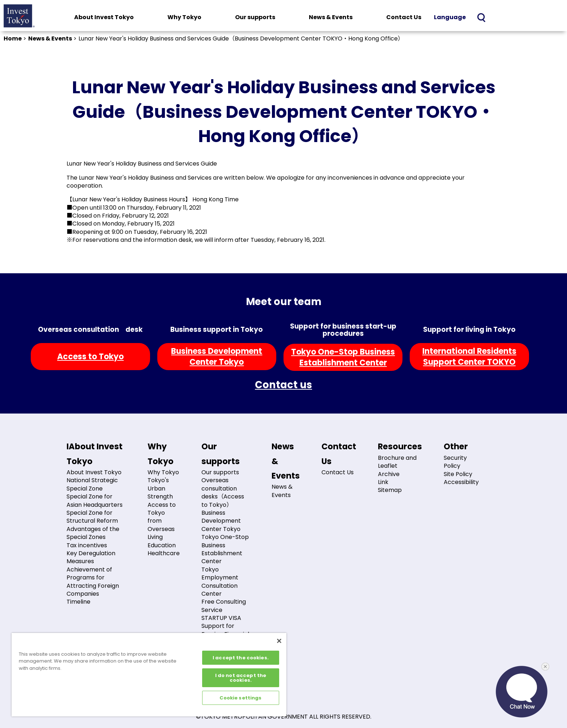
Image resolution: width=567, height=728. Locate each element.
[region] (149, 675)
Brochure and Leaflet (397, 462)
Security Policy (455, 462)
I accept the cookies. (241, 658)
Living (155, 537)
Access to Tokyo (90, 357)
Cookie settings (240, 698)
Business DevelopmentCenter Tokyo (217, 357)
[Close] (279, 641)
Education (162, 545)
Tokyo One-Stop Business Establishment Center (225, 549)
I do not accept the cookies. (241, 678)
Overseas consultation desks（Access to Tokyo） (223, 492)
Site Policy (458, 474)
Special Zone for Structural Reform (92, 517)
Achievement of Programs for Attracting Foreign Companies (93, 582)
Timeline (78, 602)
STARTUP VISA (221, 618)
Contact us (283, 385)
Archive (389, 474)
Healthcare (164, 553)
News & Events (331, 17)
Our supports (255, 17)
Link (383, 482)
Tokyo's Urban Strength (160, 488)
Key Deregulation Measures (91, 557)
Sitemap (390, 490)
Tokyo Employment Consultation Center (220, 582)
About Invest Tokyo (104, 17)
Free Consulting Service (224, 606)
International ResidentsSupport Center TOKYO (469, 357)
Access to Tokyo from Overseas (162, 517)
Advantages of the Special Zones (93, 533)
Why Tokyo (184, 17)
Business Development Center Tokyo (221, 521)
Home (13, 38)
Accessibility (461, 482)
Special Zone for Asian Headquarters (95, 500)
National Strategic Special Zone (92, 484)
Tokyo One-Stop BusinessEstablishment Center (343, 357)
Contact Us (404, 17)
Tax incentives (87, 545)
